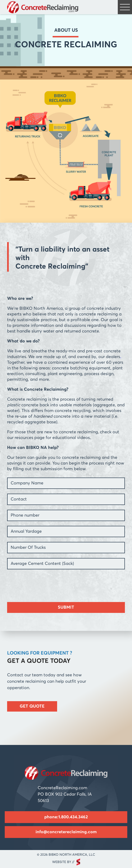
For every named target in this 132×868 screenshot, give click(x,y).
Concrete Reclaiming (43, 7)
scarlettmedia (78, 862)
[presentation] (43, 583)
